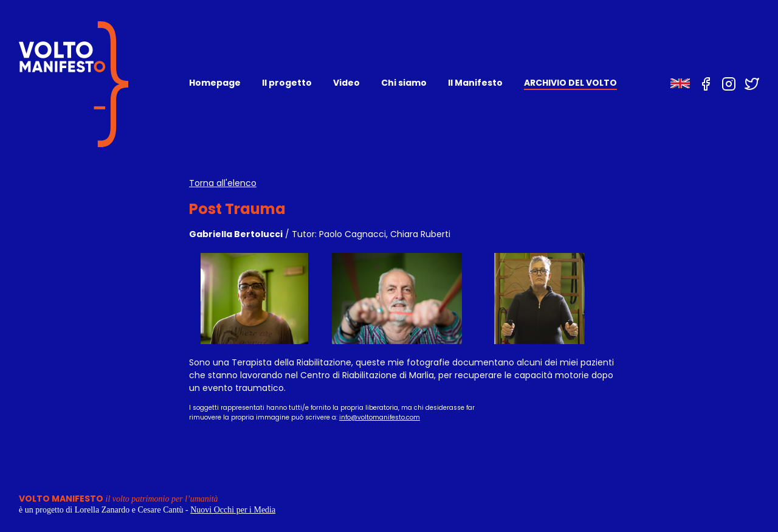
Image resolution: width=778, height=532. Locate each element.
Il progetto (287, 83)
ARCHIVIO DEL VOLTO (570, 83)
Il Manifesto (475, 83)
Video (346, 83)
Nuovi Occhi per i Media (233, 510)
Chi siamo (404, 83)
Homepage (215, 83)
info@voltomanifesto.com (380, 417)
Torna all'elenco (223, 183)
